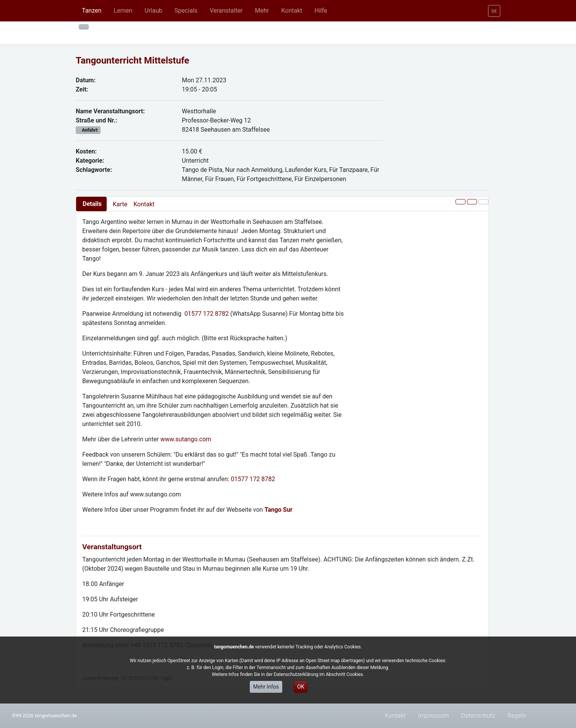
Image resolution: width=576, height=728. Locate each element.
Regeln (517, 716)
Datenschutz (478, 716)
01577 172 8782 (207, 314)
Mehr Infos (266, 687)
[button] (123, 11)
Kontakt (144, 204)
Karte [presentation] (120, 204)
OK (301, 687)
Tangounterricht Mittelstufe (133, 60)
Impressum (434, 716)
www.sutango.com (186, 439)
